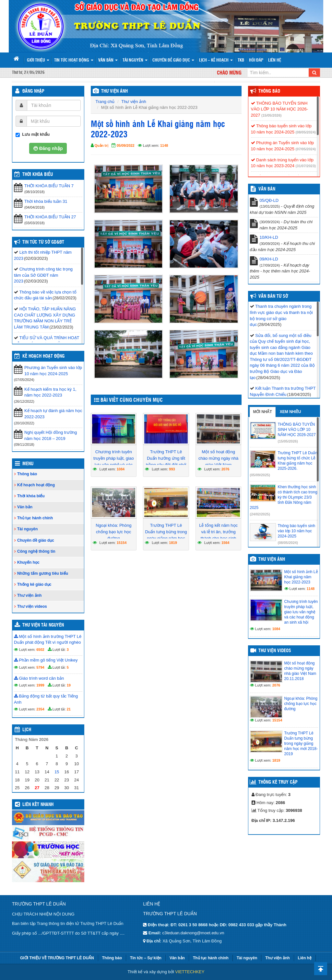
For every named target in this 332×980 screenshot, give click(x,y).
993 (172, 469)
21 (69, 709)
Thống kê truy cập (278, 782)
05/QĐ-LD (269, 200)
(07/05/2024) (306, 149)
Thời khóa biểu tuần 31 (46, 201)
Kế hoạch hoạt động (43, 356)
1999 (40, 685)
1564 (225, 543)
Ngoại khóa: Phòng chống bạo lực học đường (113, 532)
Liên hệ (275, 60)
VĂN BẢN (267, 189)
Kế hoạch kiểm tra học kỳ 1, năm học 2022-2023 (50, 392)
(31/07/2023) (306, 166)
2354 (40, 709)
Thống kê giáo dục (34, 584)
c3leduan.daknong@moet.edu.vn (193, 933)
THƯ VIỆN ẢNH (114, 91)
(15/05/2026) (271, 115)
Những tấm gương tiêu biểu (43, 573)
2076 (225, 469)
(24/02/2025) (260, 514)
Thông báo (27, 474)
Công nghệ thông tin (36, 551)
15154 (122, 543)
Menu (28, 464)
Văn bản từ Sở (273, 296)
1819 (173, 543)
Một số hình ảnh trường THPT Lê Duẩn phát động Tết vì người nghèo (48, 640)
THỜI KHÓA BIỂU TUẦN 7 (49, 186)
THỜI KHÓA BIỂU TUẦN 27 (50, 217)
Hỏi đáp (256, 60)
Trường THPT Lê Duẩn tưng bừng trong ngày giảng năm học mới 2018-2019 (166, 535)
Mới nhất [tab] (263, 412)
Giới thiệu (38, 60)
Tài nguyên (135, 60)
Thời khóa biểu (31, 496)
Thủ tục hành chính (35, 518)
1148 (164, 145)
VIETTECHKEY (190, 972)
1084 (121, 469)
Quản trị (101, 145)
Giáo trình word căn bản (39, 678)
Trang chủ (105, 102)
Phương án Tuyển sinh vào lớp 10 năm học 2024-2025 (53, 371)
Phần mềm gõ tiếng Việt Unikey (46, 660)
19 (69, 685)
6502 (40, 650)
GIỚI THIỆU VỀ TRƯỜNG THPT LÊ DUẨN (57, 958)
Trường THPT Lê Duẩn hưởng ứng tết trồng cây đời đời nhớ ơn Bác (166, 461)
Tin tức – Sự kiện (146, 958)
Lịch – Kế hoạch (216, 60)
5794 (40, 667)
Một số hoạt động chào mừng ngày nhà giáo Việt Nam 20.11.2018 (218, 461)
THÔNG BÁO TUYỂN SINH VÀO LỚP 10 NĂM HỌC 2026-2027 (280, 109)
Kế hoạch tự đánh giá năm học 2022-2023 (53, 414)
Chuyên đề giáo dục (173, 60)
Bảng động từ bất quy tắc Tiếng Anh (46, 699)
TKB (241, 60)
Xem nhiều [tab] (290, 412)
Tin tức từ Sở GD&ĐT (43, 242)
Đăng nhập (33, 91)
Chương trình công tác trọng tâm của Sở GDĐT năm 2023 (43, 275)
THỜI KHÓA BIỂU (38, 175)
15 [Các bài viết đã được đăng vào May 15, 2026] (57, 772)
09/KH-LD (269, 259)
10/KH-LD (269, 237)
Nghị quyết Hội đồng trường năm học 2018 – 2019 (51, 435)
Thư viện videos (32, 606)
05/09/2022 (126, 145)
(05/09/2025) (260, 475)
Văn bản (108, 60)
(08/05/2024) (306, 132)
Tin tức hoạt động (74, 60)
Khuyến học (28, 562)
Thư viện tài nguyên (43, 625)
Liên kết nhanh (38, 805)
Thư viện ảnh (134, 102)
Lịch (27, 730)
